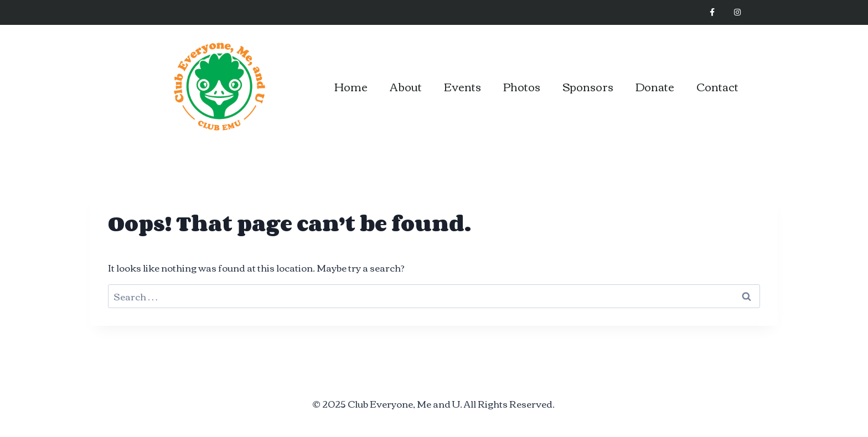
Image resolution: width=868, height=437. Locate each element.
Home (351, 86)
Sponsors (588, 86)
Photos (522, 86)
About (406, 86)
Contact (717, 86)
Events (463, 86)
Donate (655, 86)
